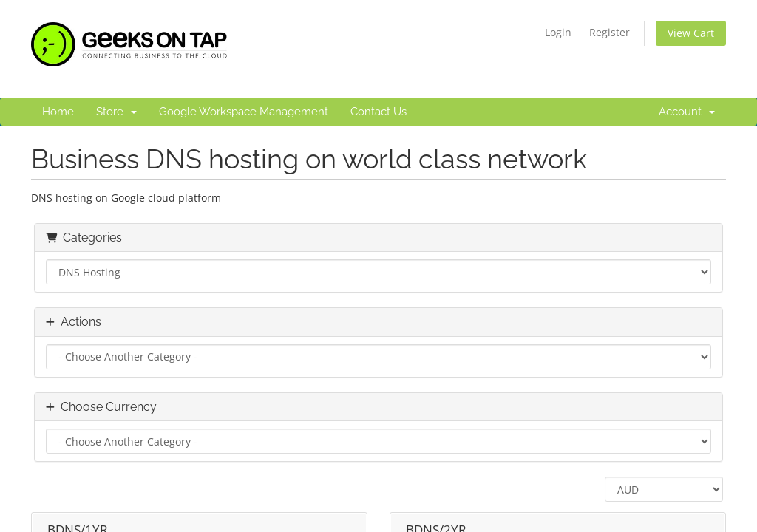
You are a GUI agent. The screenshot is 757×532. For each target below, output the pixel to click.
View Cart (691, 33)
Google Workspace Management (244, 112)
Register (610, 32)
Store (116, 112)
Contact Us (378, 112)
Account (687, 112)
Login (558, 32)
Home (58, 112)
